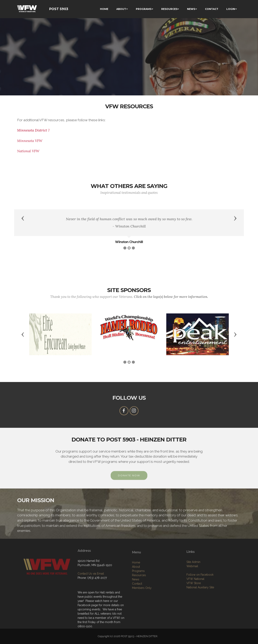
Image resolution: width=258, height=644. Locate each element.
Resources (139, 609)
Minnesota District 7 (34, 130)
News (136, 613)
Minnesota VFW (30, 141)
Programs (138, 604)
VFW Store (194, 613)
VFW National (195, 609)
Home (136, 596)
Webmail (192, 596)
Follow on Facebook (200, 605)
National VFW (28, 151)
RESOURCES (169, 9)
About (136, 600)
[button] (23, 218)
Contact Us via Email (91, 597)
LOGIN (231, 9)
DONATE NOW (129, 482)
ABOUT (121, 9)
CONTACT (212, 9)
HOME (104, 9)
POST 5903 (59, 9)
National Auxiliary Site (200, 617)
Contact (137, 617)
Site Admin (193, 592)
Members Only (142, 621)
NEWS (191, 9)
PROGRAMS (144, 9)
